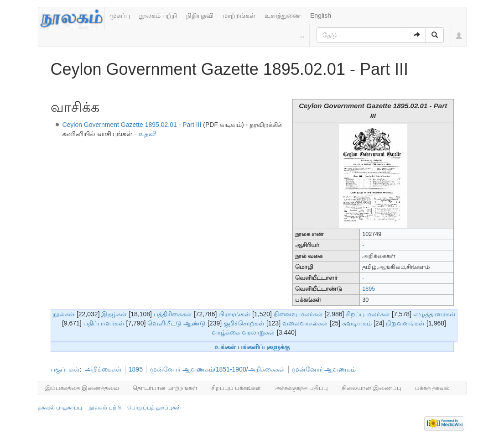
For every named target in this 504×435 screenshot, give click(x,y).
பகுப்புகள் (65, 369)
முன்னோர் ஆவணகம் (324, 369)
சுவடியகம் (357, 323)
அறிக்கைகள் (103, 369)
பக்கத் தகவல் (433, 388)
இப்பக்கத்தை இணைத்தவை (82, 388)
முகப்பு (120, 16)
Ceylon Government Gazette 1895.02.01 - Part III (132, 125)
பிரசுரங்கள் (234, 314)
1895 (369, 289)
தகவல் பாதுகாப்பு (60, 408)
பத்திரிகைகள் (173, 314)
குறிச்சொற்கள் (244, 323)
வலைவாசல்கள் (305, 323)
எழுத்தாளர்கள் (434, 314)
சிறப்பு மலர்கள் (368, 314)
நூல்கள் (64, 314)
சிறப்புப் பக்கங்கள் (236, 388)
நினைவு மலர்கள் (298, 314)
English (321, 16)
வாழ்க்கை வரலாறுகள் (243, 332)
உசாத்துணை (283, 16)
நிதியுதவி (200, 16)
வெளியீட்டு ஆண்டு (177, 323)
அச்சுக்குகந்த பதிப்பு (301, 388)
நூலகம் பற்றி (158, 16)
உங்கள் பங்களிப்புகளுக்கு (252, 347)
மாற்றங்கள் (239, 16)
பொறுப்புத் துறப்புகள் (154, 408)
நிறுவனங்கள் (405, 323)
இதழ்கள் (114, 314)
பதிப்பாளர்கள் (104, 323)
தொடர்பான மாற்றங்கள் (165, 388)
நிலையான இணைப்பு (372, 388)
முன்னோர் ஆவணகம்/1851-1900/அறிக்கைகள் (217, 369)
